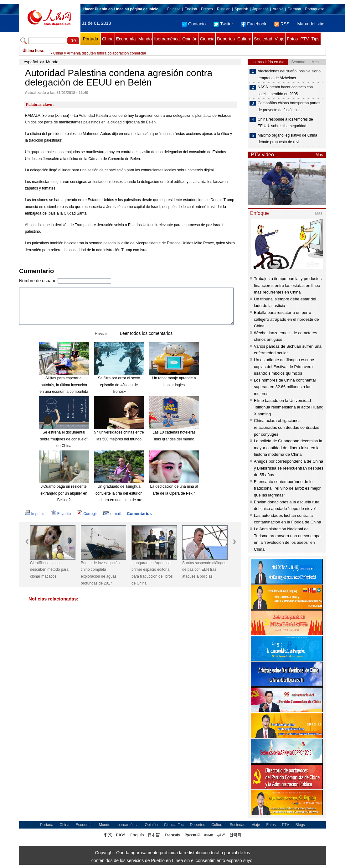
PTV (304, 39)
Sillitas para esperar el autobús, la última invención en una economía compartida (64, 385)
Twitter (223, 24)
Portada (90, 39)
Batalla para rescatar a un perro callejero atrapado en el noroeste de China (286, 319)
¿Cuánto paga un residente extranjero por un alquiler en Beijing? (64, 493)
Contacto (194, 24)
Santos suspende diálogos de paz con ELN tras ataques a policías (204, 570)
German (294, 9)
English (191, 9)
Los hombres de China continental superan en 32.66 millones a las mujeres (285, 387)
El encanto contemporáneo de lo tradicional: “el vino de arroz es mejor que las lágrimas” (287, 488)
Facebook (253, 24)
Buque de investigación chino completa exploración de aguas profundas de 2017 (100, 573)
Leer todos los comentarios (146, 333)
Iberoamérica (167, 39)
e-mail (112, 514)
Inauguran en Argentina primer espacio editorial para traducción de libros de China (152, 573)
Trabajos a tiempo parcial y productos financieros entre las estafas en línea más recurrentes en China (288, 285)
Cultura (244, 39)
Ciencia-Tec (174, 825)
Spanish (241, 9)
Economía (126, 39)
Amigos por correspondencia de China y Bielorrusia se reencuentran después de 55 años (289, 468)
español (31, 62)
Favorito (61, 514)
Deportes (226, 39)
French (207, 9)
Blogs (300, 825)
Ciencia (207, 39)
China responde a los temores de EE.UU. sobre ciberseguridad (285, 123)
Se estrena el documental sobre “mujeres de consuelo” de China (64, 439)
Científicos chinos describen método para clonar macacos (49, 570)
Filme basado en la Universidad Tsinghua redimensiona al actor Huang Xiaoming (289, 407)
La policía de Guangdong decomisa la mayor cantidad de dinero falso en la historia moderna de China (288, 448)
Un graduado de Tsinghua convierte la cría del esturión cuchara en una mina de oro (119, 493)
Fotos (292, 39)
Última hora (33, 51)
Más (319, 155)
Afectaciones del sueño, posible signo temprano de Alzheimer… (289, 75)
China (108, 39)
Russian (224, 9)
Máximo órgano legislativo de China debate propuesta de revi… (287, 139)
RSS (282, 24)
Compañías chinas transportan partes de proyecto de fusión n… (289, 107)
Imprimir (35, 514)
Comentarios (139, 514)
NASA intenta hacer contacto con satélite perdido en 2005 (285, 91)
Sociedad (263, 39)
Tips (316, 39)
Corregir (87, 514)
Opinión (190, 39)
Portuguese (315, 9)
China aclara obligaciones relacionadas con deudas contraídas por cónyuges (287, 427)
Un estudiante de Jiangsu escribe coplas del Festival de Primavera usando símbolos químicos (284, 366)
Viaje (279, 39)
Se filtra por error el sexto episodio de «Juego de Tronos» (119, 385)
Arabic (278, 9)
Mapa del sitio (311, 24)
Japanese (260, 9)
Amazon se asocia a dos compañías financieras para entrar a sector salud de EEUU (123, 51)
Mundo (145, 39)
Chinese (174, 9)
